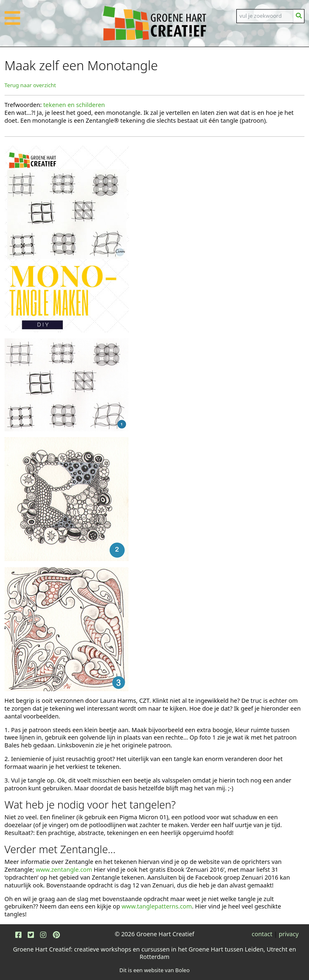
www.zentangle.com (64, 869)
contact (262, 934)
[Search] (265, 16)
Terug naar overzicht (30, 85)
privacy (289, 934)
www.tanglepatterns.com (157, 906)
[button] (12, 23)
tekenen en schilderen (74, 105)
